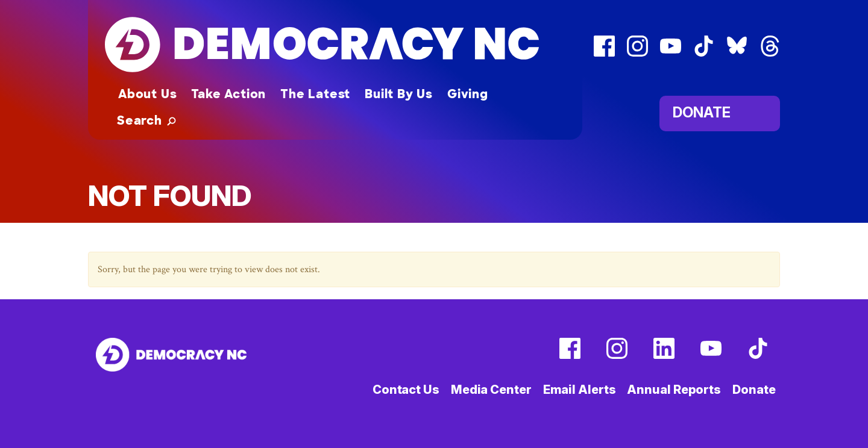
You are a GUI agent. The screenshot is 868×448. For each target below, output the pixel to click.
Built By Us (399, 94)
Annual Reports (674, 390)
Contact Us (406, 390)
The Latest (315, 94)
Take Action (228, 94)
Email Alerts (580, 390)
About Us (147, 94)
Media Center (491, 390)
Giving (468, 94)
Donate (702, 112)
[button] (146, 120)
